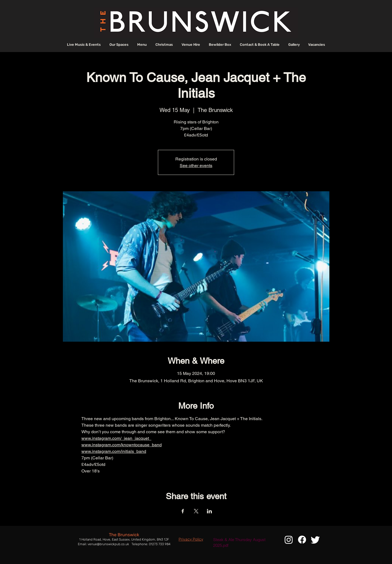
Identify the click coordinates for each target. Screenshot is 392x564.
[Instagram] (289, 540)
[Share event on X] (196, 511)
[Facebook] (302, 540)
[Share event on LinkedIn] (209, 511)
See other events (196, 166)
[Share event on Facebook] (183, 511)
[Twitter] (315, 540)
